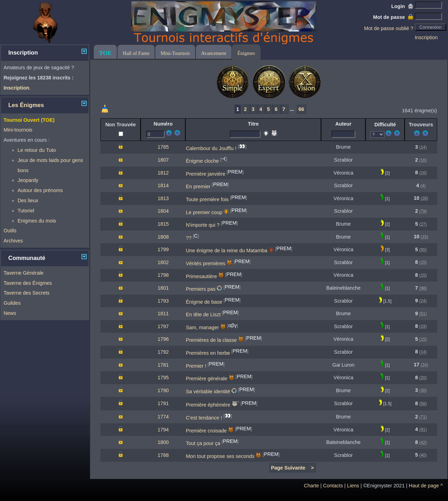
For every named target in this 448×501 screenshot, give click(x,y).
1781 (163, 365)
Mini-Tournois (175, 53)
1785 (163, 147)
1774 (163, 417)
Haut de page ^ (426, 486)
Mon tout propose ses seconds (220, 456)
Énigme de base (204, 302)
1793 (163, 301)
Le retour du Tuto (37, 150)
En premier (198, 186)
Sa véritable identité (208, 391)
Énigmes (246, 53)
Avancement (214, 53)
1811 (163, 313)
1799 (163, 249)
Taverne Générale (23, 273)
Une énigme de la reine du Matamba (226, 250)
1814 (163, 185)
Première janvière (205, 174)
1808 (163, 237)
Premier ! (196, 366)
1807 (163, 160)
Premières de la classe (211, 340)
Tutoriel (26, 211)
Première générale (206, 379)
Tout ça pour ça (203, 443)
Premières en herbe (208, 353)
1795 (163, 377)
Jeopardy (28, 180)
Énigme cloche (202, 161)
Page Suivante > (293, 468)
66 (301, 109)
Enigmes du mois (37, 221)
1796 (163, 339)
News (10, 313)
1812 (163, 173)
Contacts (333, 486)
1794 (163, 430)
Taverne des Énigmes (28, 283)
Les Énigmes (26, 105)
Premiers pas (201, 289)
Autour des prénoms (40, 190)
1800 (163, 442)
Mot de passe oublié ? (389, 28)
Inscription (426, 37)
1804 (163, 211)
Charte (311, 486)
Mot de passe (393, 17)
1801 (163, 288)
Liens (353, 486)
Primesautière (201, 276)
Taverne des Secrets (26, 293)
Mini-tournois (18, 130)
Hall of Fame (136, 53)
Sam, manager (202, 327)
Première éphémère (208, 405)
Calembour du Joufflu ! (211, 148)
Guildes (12, 303)
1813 (163, 198)
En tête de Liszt (203, 315)
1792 (163, 352)
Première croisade (206, 431)
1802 (163, 262)
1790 (163, 390)
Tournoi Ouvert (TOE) (29, 120)
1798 (163, 275)
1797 (163, 326)
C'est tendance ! (204, 418)
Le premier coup (204, 212)
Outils (10, 231)
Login (402, 6)
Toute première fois (207, 199)
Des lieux (28, 200)
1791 (163, 403)
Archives (13, 241)
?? (189, 238)
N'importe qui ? (202, 225)
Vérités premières (205, 263)
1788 (163, 455)
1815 (163, 224)
